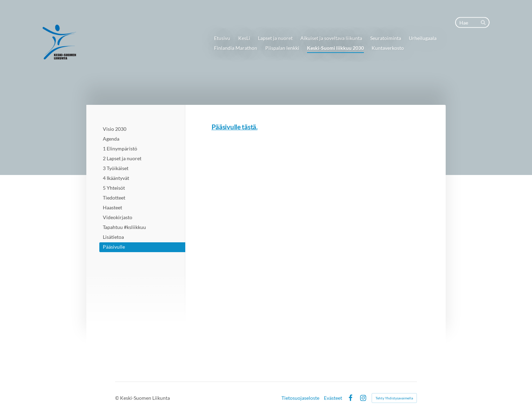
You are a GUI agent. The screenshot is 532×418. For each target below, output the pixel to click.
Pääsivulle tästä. (235, 127)
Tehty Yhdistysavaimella (394, 398)
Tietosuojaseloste (300, 398)
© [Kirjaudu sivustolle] (118, 398)
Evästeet (333, 398)
